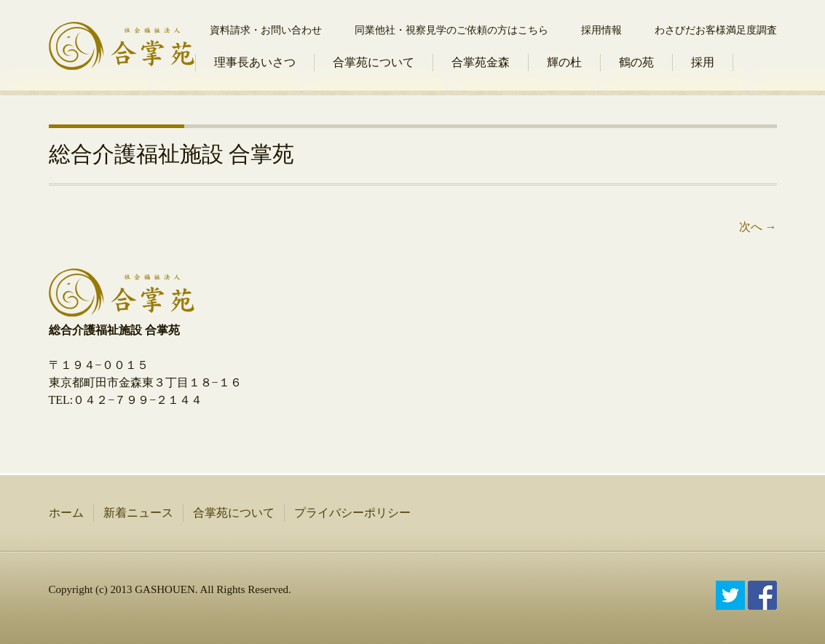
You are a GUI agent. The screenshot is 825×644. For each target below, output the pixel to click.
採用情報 (601, 30)
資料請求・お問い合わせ (266, 30)
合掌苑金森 (481, 62)
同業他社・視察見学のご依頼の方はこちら (451, 30)
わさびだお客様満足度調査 (716, 30)
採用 (703, 62)
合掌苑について (374, 62)
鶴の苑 (636, 62)
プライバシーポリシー (352, 513)
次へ (758, 227)
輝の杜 (564, 62)
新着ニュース (138, 513)
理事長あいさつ (255, 62)
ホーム (66, 513)
